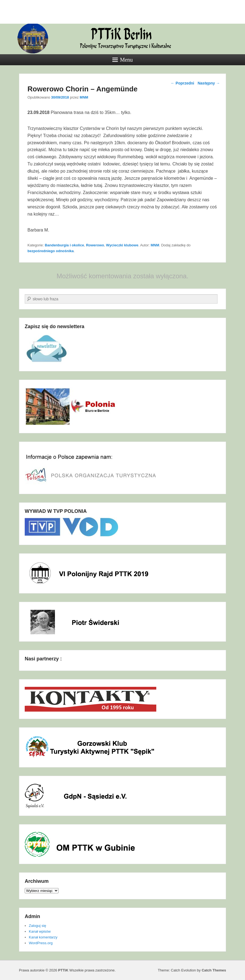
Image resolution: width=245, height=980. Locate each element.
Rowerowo (95, 245)
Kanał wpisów (40, 931)
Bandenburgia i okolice (64, 245)
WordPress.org (41, 943)
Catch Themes (214, 970)
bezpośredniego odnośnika (51, 251)
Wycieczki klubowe (122, 245)
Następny (209, 83)
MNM (84, 97)
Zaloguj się (37, 926)
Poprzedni (182, 83)
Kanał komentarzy (43, 937)
